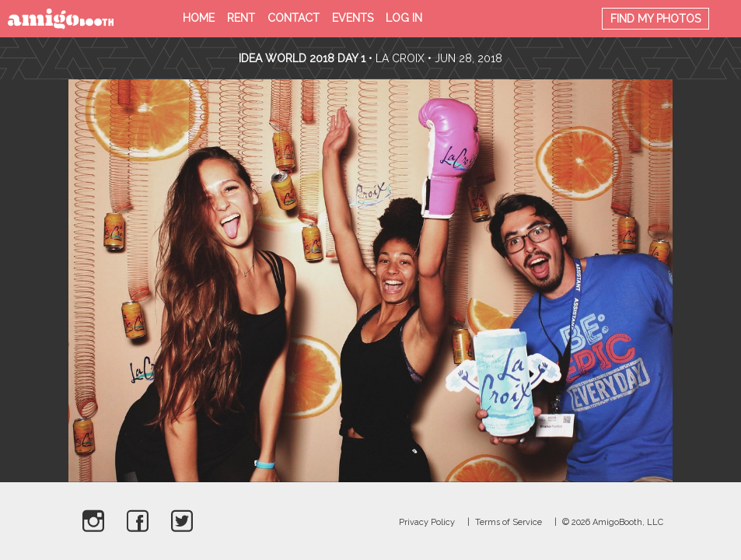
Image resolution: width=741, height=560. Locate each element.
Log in (404, 18)
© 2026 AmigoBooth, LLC (613, 522)
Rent (241, 18)
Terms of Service (509, 522)
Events (353, 18)
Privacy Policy (427, 522)
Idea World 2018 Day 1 (302, 58)
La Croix (400, 58)
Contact (294, 18)
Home (199, 18)
